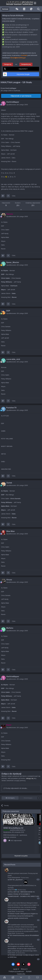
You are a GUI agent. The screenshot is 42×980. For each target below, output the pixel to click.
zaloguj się (30, 778)
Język (16, 969)
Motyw (24, 969)
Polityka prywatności (16, 971)
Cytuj (14, 196)
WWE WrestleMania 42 (13, 828)
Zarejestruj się (26, 64)
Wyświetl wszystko (21, 856)
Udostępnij (10, 798)
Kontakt (29, 971)
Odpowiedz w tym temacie (21, 96)
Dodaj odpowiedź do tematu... (16, 788)
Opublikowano (17, 105)
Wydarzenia (7, 832)
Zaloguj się (8, 64)
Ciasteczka (21, 974)
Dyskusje (17, 90)
